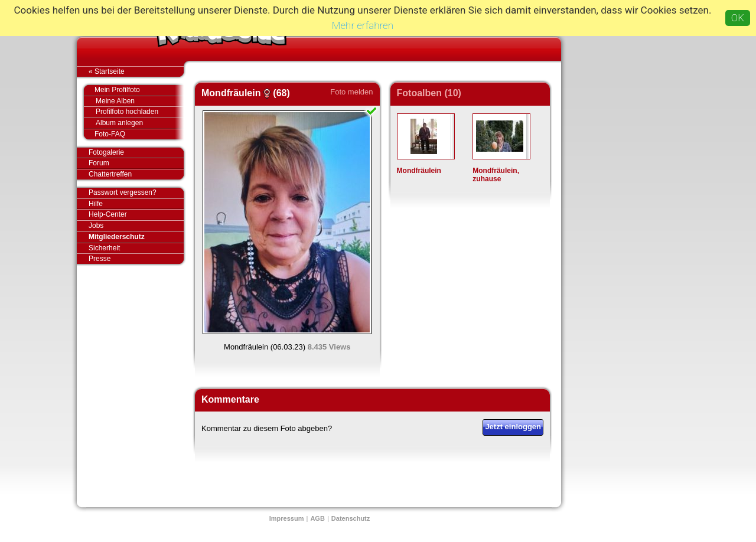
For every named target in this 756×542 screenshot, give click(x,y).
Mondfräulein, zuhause (496, 175)
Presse (136, 259)
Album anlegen (140, 123)
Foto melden (351, 92)
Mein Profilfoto (133, 90)
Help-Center (108, 214)
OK (738, 18)
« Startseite (136, 71)
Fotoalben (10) (429, 93)
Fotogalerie (136, 153)
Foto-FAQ (133, 134)
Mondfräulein (419, 171)
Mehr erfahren (363, 25)
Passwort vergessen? (136, 193)
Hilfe (96, 204)
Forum (99, 163)
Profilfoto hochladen (140, 112)
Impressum (287, 518)
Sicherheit (104, 248)
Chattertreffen (136, 174)
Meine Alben (140, 101)
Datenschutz (351, 518)
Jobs (96, 226)
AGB (317, 518)
